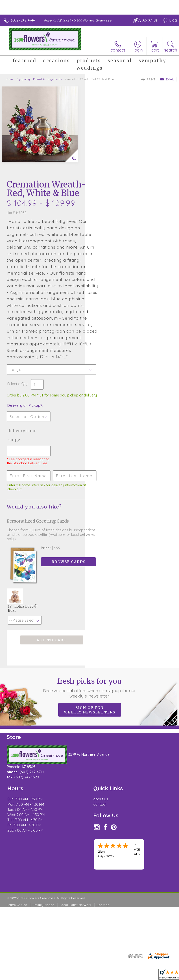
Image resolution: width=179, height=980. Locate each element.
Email (167, 79)
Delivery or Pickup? (110, 329)
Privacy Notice (43, 829)
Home (10, 79)
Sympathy (23, 79)
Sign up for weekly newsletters (90, 634)
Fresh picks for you (90, 612)
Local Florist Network (75, 829)
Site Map (103, 829)
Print (148, 79)
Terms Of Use (17, 829)
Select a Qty (103, 303)
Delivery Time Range (107, 359)
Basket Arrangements (47, 79)
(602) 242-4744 (23, 20)
